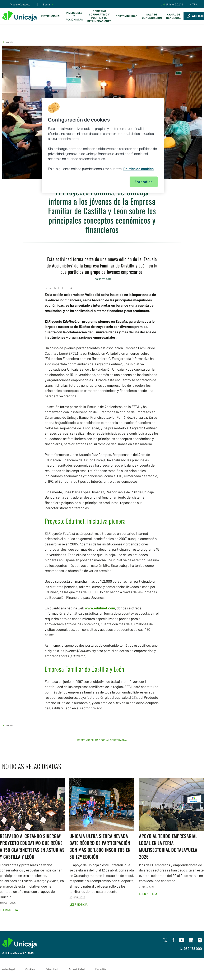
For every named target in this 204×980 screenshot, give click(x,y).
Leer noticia (78, 904)
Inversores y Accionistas (74, 16)
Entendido (144, 182)
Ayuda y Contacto (20, 4)
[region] (103, 145)
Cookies (30, 969)
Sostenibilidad (127, 16)
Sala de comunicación (152, 16)
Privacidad (52, 969)
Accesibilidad (77, 969)
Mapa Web (101, 969)
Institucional (51, 16)
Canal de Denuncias (174, 16)
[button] (8, 42)
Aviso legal (8, 969)
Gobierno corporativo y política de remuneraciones (99, 16)
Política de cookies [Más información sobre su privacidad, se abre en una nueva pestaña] (138, 169)
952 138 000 (191, 949)
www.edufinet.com (100, 608)
